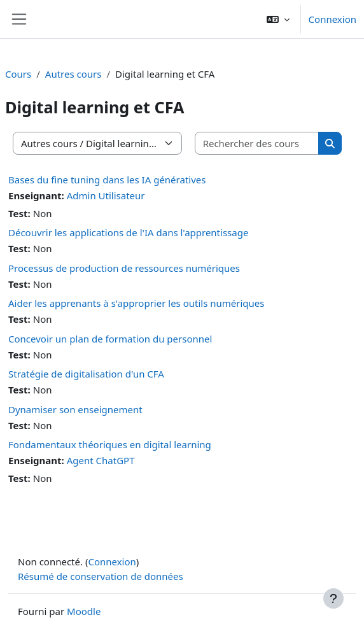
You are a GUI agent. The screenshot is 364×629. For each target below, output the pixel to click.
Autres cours (73, 74)
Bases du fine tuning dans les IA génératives (107, 180)
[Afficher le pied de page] (333, 598)
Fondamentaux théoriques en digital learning (110, 444)
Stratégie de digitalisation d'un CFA (86, 374)
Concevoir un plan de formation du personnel (110, 339)
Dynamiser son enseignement (75, 409)
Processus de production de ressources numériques (124, 268)
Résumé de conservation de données (101, 576)
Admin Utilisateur (106, 195)
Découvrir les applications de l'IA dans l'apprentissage (128, 232)
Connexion (332, 19)
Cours (18, 74)
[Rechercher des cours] (257, 144)
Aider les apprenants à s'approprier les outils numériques (136, 303)
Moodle (84, 611)
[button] (278, 19)
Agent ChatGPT (101, 460)
